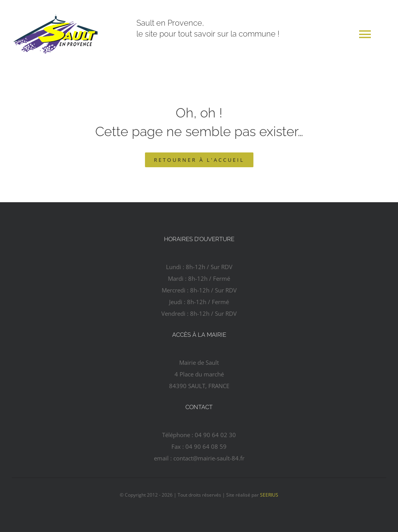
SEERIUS (269, 495)
